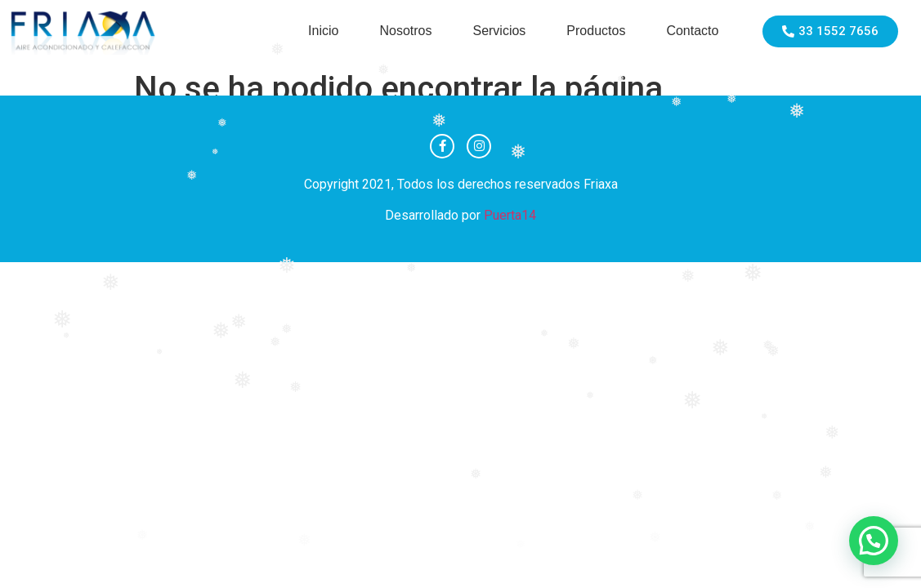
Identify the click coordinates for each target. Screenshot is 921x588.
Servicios (499, 31)
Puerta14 (510, 215)
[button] (874, 541)
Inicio (323, 31)
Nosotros (405, 31)
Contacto (692, 31)
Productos (596, 31)
